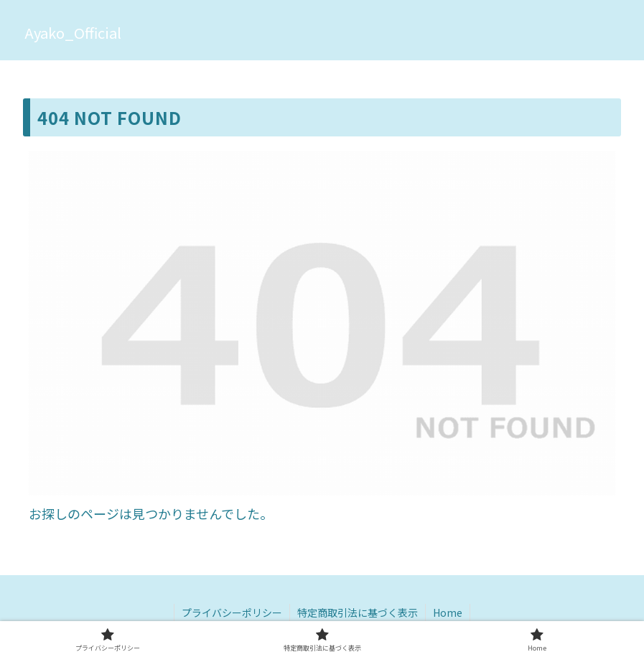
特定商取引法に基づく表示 (358, 612)
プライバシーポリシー (232, 612)
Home (448, 612)
